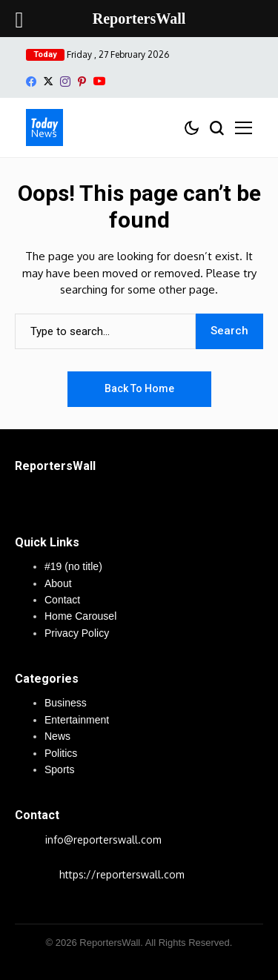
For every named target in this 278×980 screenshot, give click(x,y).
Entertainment (77, 720)
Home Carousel (80, 616)
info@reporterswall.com (103, 840)
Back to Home (139, 388)
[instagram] (65, 82)
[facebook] (31, 82)
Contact (62, 600)
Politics (61, 753)
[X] (48, 81)
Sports (59, 769)
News (57, 736)
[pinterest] (82, 82)
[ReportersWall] (44, 128)
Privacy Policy (77, 633)
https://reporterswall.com (122, 874)
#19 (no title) (73, 566)
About (58, 583)
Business (66, 703)
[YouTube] (99, 81)
